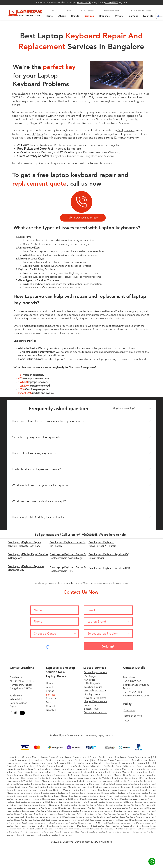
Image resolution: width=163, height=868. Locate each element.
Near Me (51, 710)
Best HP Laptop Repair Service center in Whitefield (59, 781)
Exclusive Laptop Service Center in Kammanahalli (130, 805)
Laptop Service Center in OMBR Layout (78, 802)
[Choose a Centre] (54, 634)
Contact (51, 706)
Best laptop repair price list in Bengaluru (42, 778)
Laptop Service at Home (84, 790)
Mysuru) (123, 2)
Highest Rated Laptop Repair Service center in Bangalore (53, 775)
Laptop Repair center (76, 757)
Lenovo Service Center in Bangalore (85, 766)
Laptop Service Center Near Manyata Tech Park (63, 787)
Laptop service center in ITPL (128, 778)
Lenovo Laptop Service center (45, 760)
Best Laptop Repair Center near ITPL (132, 811)
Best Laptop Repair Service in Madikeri (48, 829)
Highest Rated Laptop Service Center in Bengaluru (126, 784)
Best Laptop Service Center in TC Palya (99, 799)
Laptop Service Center (52, 757)
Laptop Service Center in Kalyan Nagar (48, 796)
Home (49, 683)
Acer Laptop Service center (76, 760)
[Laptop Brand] (108, 621)
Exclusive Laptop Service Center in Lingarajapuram (88, 811)
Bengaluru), (99, 2)
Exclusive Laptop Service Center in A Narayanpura (37, 811)
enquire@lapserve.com (136, 685)
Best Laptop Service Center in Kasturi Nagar (91, 796)
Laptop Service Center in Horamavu (24, 799)
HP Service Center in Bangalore (51, 766)
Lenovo (129, 130)
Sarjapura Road (19, 703)
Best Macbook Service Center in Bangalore (110, 787)
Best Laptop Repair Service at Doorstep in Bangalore (124, 790)
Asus (40, 134)
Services (51, 695)
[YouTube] (22, 713)
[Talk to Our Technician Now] (83, 218)
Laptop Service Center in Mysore (23, 757)
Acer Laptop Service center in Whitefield (38, 784)
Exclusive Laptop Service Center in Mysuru (50, 790)
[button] (119, 16)
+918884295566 (132, 681)
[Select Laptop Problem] (108, 634)
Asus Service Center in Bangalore (34, 835)
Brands (50, 691)
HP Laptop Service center (101, 757)
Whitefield (16, 699)
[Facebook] (11, 713)
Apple (68, 134)
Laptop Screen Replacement (56, 793)
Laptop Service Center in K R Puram (61, 799)
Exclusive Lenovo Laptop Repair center (70, 769)
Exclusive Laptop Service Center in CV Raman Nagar (33, 808)
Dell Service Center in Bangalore (120, 766)
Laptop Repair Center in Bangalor (115, 832)
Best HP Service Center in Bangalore (86, 763)
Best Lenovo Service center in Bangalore (126, 763)
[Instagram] (16, 713)
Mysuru (14, 706)
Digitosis (107, 842)
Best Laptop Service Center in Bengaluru (79, 784)
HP (33, 134)
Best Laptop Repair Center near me (133, 757)
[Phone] (81, 202)
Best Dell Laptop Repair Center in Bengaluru (45, 763)
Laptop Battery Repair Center (86, 793)
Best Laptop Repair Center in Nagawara (39, 805)
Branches (51, 698)
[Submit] (108, 646)
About (50, 687)
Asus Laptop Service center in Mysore (36, 772)
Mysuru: (128, 688)
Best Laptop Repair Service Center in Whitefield (88, 778)
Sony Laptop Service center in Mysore (111, 772)
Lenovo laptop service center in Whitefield (106, 781)
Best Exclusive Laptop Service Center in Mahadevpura (85, 808)
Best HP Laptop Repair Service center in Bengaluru (117, 760)
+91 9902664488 (132, 692)
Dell (120, 130)
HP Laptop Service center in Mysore (73, 772)
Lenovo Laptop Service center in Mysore (110, 769)
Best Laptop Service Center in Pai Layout (135, 796)
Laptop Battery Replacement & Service (121, 793)
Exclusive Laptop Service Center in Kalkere (83, 805)
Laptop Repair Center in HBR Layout (116, 802)
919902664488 (112, 2)
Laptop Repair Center (62, 835)
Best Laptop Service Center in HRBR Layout (36, 802)
